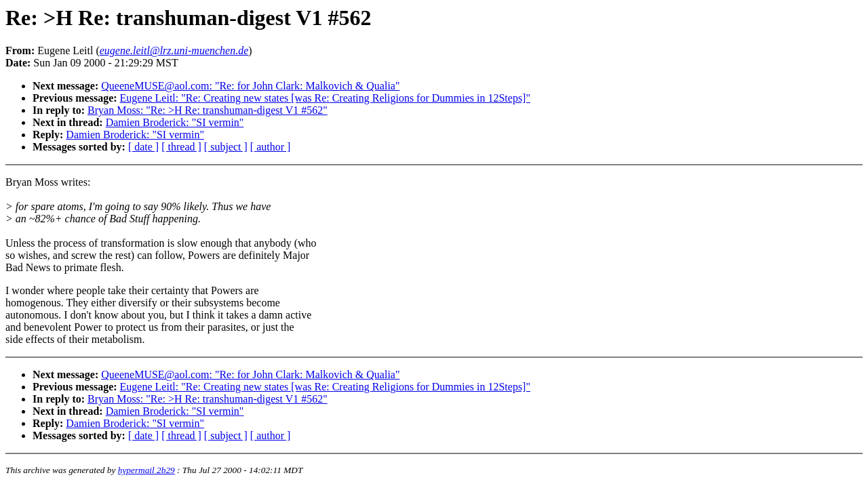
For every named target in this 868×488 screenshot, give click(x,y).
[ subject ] (226, 147)
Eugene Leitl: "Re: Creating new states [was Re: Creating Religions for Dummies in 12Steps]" (325, 98)
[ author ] (271, 147)
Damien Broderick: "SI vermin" (175, 122)
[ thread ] (181, 147)
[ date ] (143, 147)
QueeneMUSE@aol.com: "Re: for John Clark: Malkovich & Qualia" (250, 86)
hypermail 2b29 (146, 470)
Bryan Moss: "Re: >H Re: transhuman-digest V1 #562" (208, 110)
